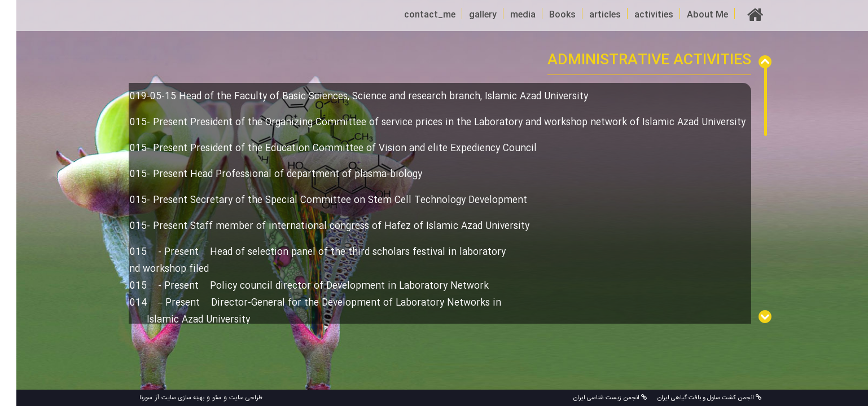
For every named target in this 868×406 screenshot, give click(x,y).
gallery (466, 15)
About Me (691, 15)
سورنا (130, 398)
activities (637, 15)
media (507, 15)
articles (589, 15)
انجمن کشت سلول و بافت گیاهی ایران (692, 398)
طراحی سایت (229, 398)
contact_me (413, 15)
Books (546, 15)
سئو (200, 398)
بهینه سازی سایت (166, 398)
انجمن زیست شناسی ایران (594, 398)
